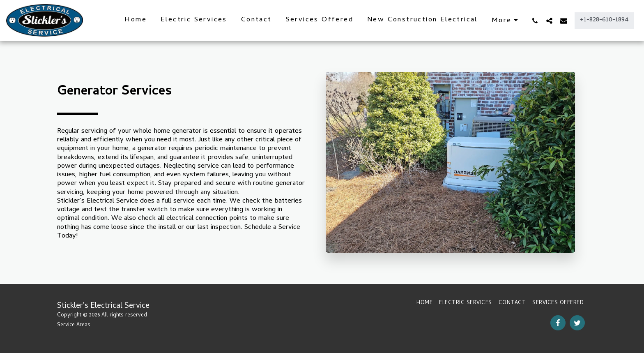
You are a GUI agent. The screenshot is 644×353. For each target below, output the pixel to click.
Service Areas (74, 325)
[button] (535, 21)
